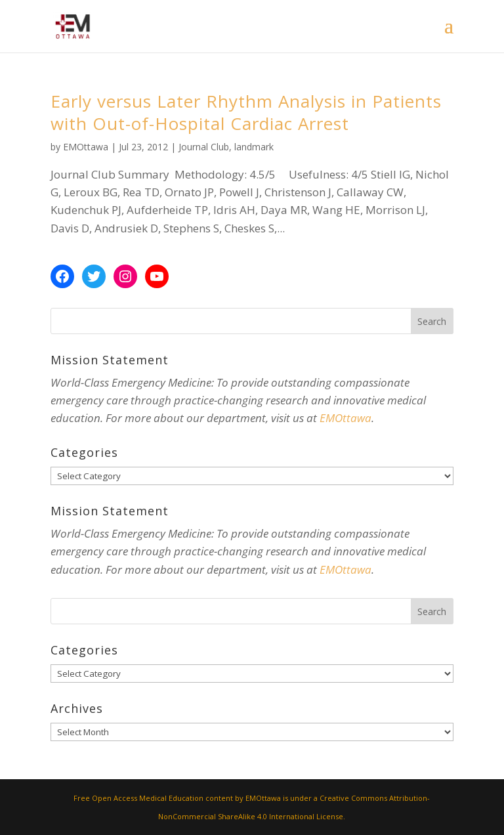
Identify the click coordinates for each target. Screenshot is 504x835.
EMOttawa (86, 147)
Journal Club (204, 147)
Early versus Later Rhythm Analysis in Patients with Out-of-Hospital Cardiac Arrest (246, 112)
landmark (254, 147)
